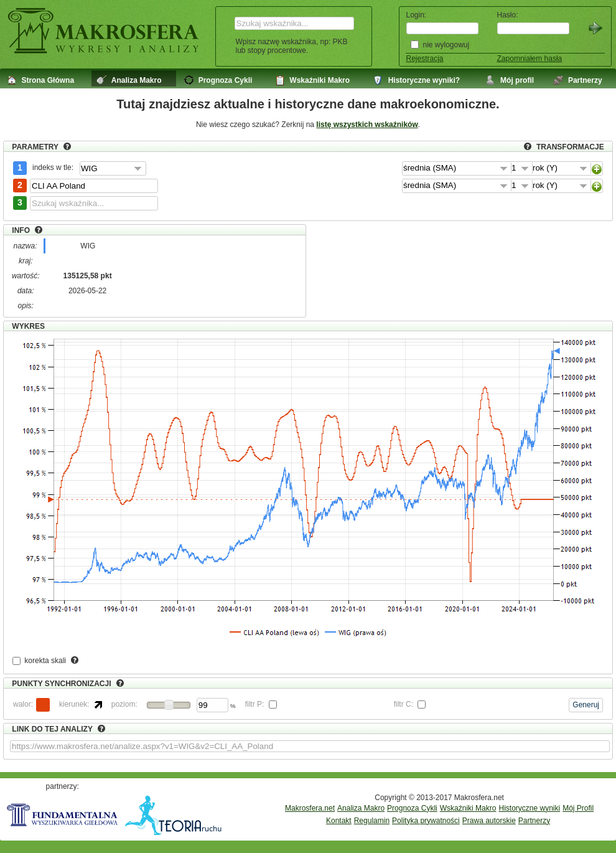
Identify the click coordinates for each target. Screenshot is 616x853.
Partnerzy (534, 821)
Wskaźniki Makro (468, 808)
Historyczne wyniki (529, 808)
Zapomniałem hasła (530, 59)
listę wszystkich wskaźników (367, 125)
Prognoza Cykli (412, 808)
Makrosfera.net (310, 808)
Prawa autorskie (489, 821)
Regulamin (372, 821)
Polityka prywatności (426, 821)
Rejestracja (425, 59)
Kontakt (339, 821)
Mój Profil (578, 808)
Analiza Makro (361, 808)
